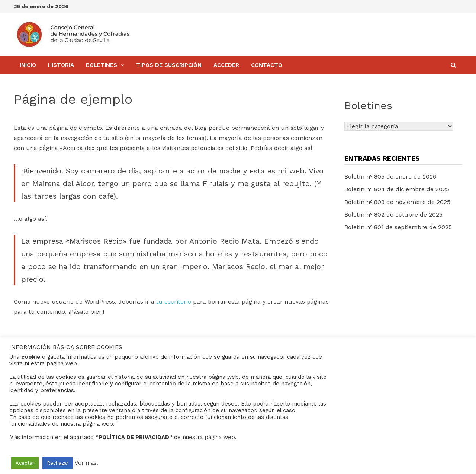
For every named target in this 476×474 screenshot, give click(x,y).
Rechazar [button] (58, 463)
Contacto (267, 65)
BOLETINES (102, 65)
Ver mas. (86, 463)
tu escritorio (174, 302)
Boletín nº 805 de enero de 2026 (390, 177)
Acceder (226, 65)
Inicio (28, 65)
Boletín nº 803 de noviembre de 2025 (397, 202)
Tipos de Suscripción (169, 65)
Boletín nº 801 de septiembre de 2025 (398, 227)
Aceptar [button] (25, 463)
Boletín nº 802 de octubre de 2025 (393, 214)
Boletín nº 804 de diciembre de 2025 (397, 189)
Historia (61, 65)
